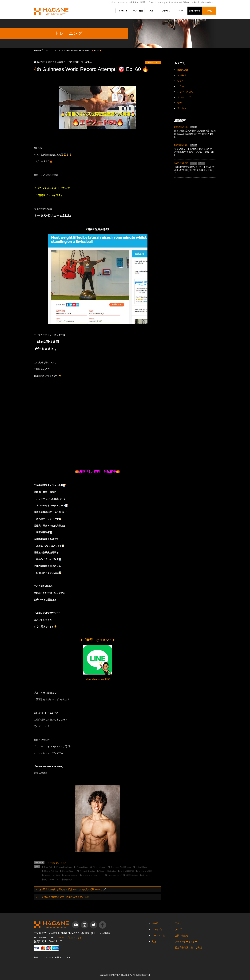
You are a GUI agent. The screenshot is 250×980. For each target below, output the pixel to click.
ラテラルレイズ (115, 875)
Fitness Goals (82, 867)
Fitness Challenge (64, 867)
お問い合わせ (182, 935)
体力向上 (146, 875)
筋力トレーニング (52, 880)
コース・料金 (158, 935)
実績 (154, 942)
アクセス (182, 108)
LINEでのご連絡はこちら (69, 937)
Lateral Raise (142, 867)
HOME (155, 923)
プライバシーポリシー (186, 942)
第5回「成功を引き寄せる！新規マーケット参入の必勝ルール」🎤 (73, 889)
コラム (181, 86)
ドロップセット (71, 875)
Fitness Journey (100, 867)
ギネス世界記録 (127, 871)
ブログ (63, 863)
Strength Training (87, 871)
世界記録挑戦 (132, 875)
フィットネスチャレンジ (93, 875)
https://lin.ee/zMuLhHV (98, 679)
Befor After (183, 70)
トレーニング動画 (52, 875)
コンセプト (157, 929)
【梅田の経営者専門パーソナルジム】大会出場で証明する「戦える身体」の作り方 (194, 170)
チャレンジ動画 (145, 871)
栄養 (180, 103)
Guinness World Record (121, 867)
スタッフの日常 (185, 92)
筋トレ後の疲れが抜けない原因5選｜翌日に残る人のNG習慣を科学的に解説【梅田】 (195, 134)
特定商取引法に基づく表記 (188, 947)
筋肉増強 (68, 880)
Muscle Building (51, 871)
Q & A (180, 81)
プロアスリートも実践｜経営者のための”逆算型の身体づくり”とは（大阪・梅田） (194, 152)
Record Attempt (69, 871)
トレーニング (153, 62)
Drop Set (48, 867)
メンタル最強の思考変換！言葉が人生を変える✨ (64, 897)
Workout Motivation (108, 871)
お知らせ (182, 75)
